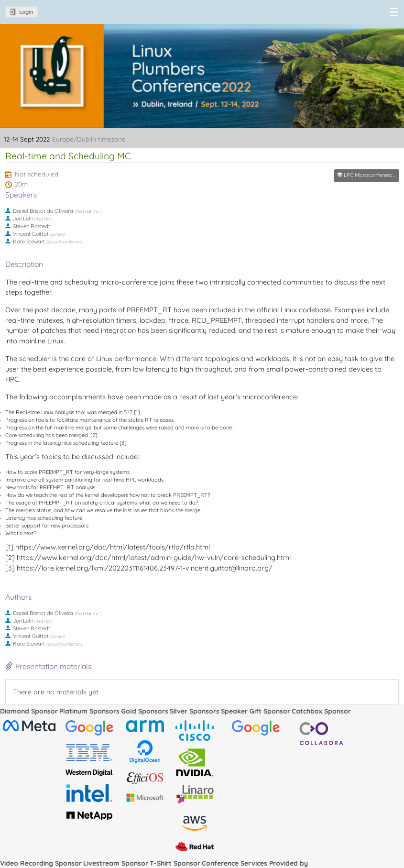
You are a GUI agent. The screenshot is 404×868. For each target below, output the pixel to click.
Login (26, 12)
